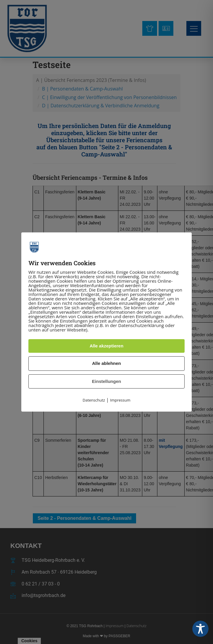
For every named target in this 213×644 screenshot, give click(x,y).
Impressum (120, 400)
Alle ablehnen (106, 363)
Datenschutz (94, 400)
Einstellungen (106, 381)
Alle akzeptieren (106, 346)
